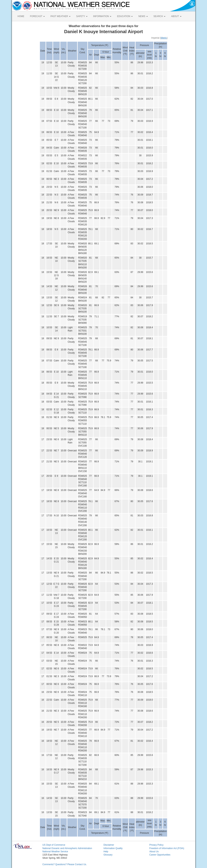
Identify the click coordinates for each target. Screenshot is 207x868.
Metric (164, 38)
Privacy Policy (156, 845)
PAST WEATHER (60, 16)
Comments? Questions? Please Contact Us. (65, 864)
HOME (21, 16)
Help (106, 852)
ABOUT (176, 16)
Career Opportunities (160, 855)
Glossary (108, 855)
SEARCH (159, 16)
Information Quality (113, 848)
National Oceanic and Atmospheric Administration (67, 848)
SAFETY (82, 16)
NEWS (143, 16)
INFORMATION (102, 16)
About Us (154, 852)
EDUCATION (125, 16)
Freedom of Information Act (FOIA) (167, 848)
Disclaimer (109, 845)
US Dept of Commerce (54, 845)
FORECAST (37, 16)
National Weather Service (55, 852)
